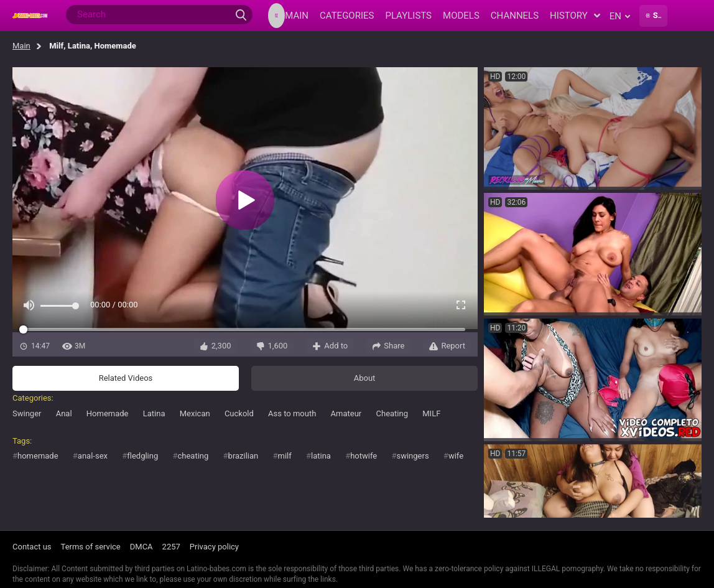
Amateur (346, 413)
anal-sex (93, 456)
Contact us (32, 547)
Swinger (27, 413)
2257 (171, 547)
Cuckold (239, 413)
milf (285, 456)
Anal (64, 413)
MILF (431, 413)
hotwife (364, 456)
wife (456, 456)
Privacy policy (214, 547)
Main (21, 46)
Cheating (392, 413)
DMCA (141, 547)
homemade (38, 456)
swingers (412, 456)
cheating (193, 456)
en (620, 16)
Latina (154, 413)
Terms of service (91, 547)
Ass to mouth (292, 413)
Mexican (195, 413)
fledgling (142, 456)
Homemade (108, 413)
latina (321, 456)
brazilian (243, 456)
